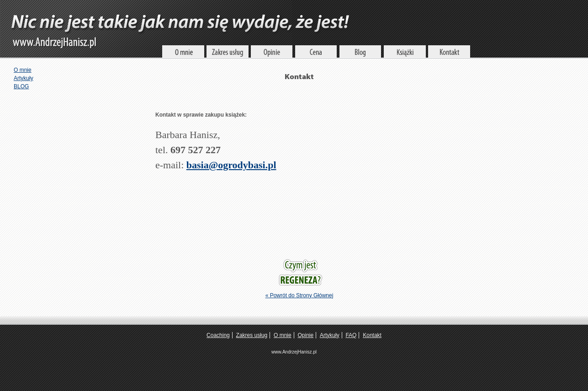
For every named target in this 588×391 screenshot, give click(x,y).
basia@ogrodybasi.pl (231, 165)
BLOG (21, 86)
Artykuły (24, 78)
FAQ (351, 335)
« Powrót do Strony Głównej (299, 295)
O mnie (23, 70)
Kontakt (372, 335)
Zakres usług (252, 335)
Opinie (306, 335)
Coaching (218, 335)
